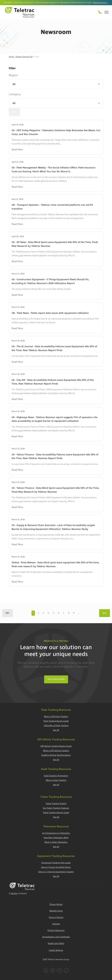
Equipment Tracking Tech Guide (56, 863)
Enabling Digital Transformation (56, 755)
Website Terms (56, 911)
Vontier (14, 893)
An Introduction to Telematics (56, 833)
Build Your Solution (56, 679)
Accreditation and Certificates (56, 937)
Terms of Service (56, 917)
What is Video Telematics (56, 842)
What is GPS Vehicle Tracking (56, 751)
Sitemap (56, 924)
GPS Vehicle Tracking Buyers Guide (56, 746)
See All (56, 730)
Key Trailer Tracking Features (56, 808)
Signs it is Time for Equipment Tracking (56, 872)
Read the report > (101, 3)
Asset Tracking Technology (56, 776)
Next (105, 613)
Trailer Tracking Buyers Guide (56, 813)
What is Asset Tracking (56, 780)
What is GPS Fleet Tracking (56, 717)
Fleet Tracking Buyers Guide (56, 721)
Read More (17, 150)
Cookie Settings (56, 950)
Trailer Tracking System (56, 804)
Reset (14, 112)
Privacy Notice (56, 904)
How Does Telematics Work (56, 838)
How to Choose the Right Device (56, 867)
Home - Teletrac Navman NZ (21, 57)
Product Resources (56, 930)
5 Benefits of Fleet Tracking (56, 726)
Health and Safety (56, 943)
